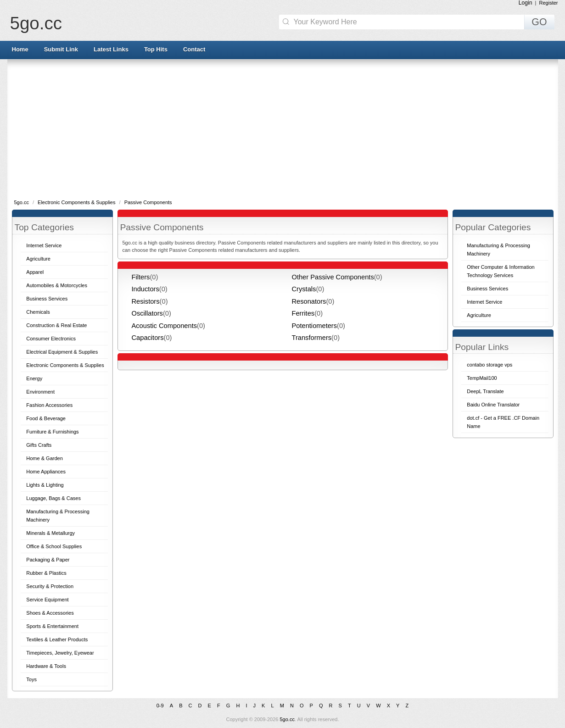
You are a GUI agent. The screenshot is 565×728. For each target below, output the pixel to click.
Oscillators (147, 313)
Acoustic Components (165, 326)
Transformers (312, 338)
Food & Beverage (46, 418)
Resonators (309, 301)
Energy (34, 378)
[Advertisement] (283, 128)
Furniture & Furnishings (52, 432)
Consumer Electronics (51, 339)
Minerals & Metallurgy (50, 533)
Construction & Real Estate (56, 325)
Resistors (146, 301)
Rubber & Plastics (46, 573)
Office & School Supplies (54, 546)
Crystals (304, 289)
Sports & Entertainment (52, 626)
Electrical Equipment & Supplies (62, 352)
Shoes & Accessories (50, 613)
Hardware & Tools (46, 666)
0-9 (160, 706)
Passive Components (148, 202)
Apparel (35, 272)
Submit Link (61, 49)
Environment (40, 392)
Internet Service (44, 245)
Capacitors (148, 338)
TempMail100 (482, 378)
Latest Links (111, 49)
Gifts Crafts (39, 445)
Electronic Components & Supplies (77, 202)
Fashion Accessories (49, 405)
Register (549, 3)
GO (539, 22)
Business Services (47, 299)
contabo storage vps (489, 365)
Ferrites (303, 313)
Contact (194, 49)
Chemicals (38, 312)
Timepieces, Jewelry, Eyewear (60, 653)
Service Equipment (47, 600)
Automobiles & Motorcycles (57, 285)
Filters (141, 277)
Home (20, 49)
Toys (31, 679)
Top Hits (156, 49)
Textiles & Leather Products (57, 639)
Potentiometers (315, 326)
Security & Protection (50, 586)
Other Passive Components (333, 277)
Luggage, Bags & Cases (53, 498)
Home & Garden (44, 458)
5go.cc (36, 23)
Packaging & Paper (48, 560)
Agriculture (38, 259)
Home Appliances (46, 472)
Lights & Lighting (45, 485)
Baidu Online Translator (493, 405)
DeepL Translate (485, 391)
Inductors (145, 289)
